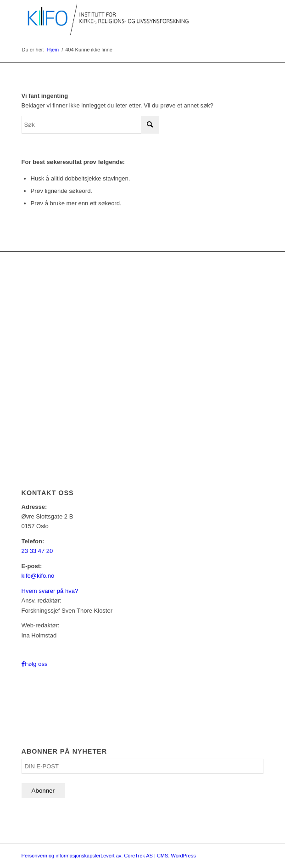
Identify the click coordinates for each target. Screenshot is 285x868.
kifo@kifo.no (38, 576)
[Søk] (90, 125)
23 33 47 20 (37, 551)
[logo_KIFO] (118, 18)
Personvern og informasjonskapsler (61, 856)
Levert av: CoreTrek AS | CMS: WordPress (148, 856)
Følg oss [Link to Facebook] (36, 664)
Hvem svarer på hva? (50, 591)
